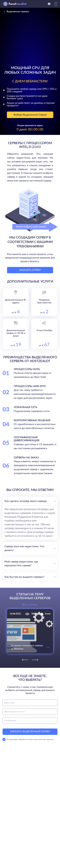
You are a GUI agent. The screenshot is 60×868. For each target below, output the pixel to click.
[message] (30, 721)
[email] (30, 712)
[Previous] (25, 660)
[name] (30, 703)
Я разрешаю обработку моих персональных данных (28, 739)
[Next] (35, 660)
